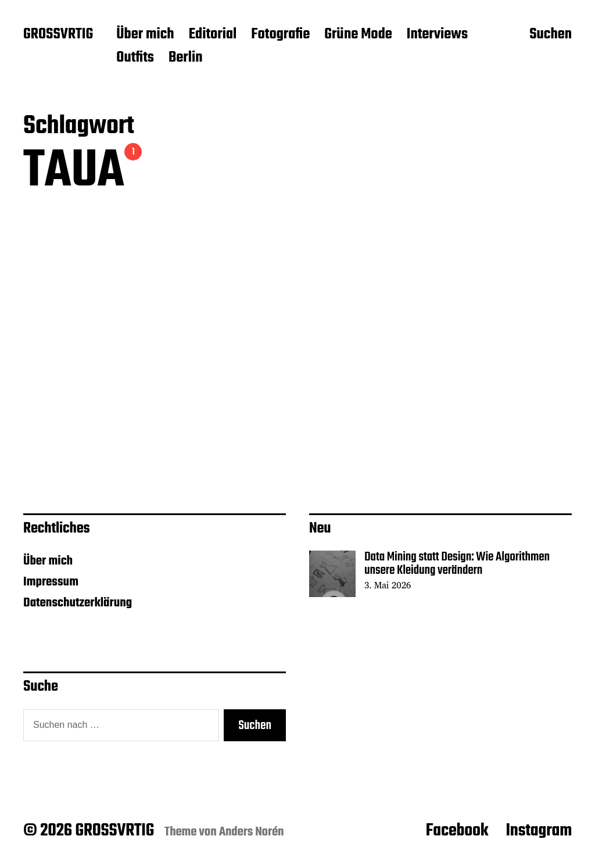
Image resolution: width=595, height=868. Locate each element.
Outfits (135, 58)
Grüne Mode (358, 35)
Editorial (213, 35)
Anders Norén (252, 832)
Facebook (457, 831)
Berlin (185, 58)
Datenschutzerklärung (78, 603)
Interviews (437, 35)
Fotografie (280, 35)
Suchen (551, 35)
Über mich (145, 35)
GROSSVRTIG (58, 35)
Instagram (539, 831)
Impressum (51, 582)
